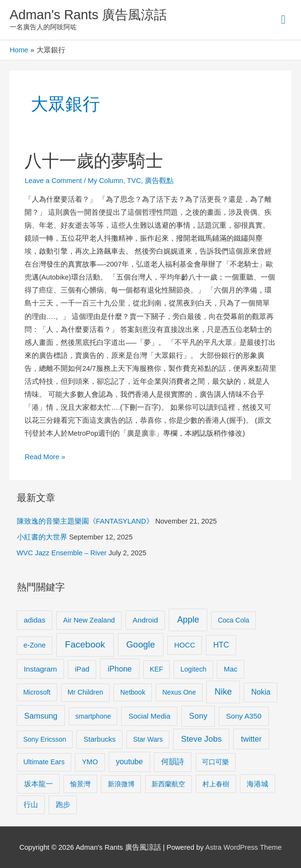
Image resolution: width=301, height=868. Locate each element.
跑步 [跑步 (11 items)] (63, 805)
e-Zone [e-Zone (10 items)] (35, 645)
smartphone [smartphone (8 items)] (93, 716)
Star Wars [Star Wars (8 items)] (148, 739)
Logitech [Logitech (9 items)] (193, 669)
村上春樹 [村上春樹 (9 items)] (216, 784)
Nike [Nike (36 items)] (223, 692)
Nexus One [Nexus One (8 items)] (179, 692)
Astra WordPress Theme (244, 847)
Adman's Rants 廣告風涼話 (88, 15)
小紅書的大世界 (42, 537)
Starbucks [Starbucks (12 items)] (100, 739)
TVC (134, 181)
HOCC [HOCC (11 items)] (185, 645)
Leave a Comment (53, 181)
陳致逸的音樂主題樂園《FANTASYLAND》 (85, 521)
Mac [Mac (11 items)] (231, 669)
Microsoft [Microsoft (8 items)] (37, 692)
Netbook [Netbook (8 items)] (133, 692)
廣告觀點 (159, 181)
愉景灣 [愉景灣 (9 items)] (80, 784)
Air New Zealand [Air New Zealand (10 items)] (89, 620)
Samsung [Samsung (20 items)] (41, 716)
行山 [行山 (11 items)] (31, 805)
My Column (106, 181)
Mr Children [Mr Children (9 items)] (86, 692)
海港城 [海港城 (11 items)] (257, 784)
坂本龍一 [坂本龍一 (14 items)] (38, 784)
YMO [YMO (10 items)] (90, 762)
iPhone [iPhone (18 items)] (120, 669)
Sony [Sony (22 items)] (198, 716)
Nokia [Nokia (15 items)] (261, 692)
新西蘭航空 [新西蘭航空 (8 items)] (168, 784)
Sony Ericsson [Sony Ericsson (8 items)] (44, 739)
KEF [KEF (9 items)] (157, 669)
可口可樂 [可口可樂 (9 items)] (215, 762)
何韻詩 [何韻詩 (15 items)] (173, 762)
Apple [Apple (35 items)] (188, 620)
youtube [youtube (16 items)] (129, 762)
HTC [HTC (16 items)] (221, 645)
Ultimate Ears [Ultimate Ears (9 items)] (44, 762)
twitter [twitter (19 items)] (251, 739)
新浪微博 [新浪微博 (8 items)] (121, 784)
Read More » (45, 456)
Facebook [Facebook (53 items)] (85, 644)
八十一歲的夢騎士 (94, 161)
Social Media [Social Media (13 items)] (149, 716)
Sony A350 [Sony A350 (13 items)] (244, 716)
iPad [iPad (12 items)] (82, 669)
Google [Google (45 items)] (140, 644)
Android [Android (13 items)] (145, 620)
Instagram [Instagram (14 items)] (41, 669)
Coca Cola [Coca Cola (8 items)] (233, 620)
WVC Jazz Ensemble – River (62, 553)
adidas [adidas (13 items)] (34, 620)
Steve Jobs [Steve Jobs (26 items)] (201, 739)
